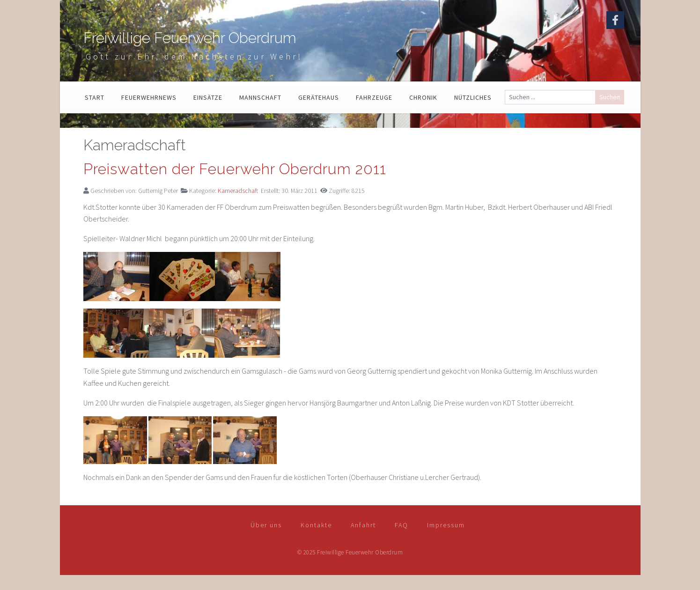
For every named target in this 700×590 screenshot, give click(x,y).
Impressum (446, 539)
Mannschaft (260, 112)
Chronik (423, 112)
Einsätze (208, 112)
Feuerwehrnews (149, 112)
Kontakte (316, 539)
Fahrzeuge (374, 112)
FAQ (402, 539)
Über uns (266, 539)
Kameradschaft (238, 206)
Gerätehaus (319, 112)
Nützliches (473, 112)
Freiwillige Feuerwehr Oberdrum (269, 45)
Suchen (610, 111)
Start (95, 112)
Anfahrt (363, 539)
